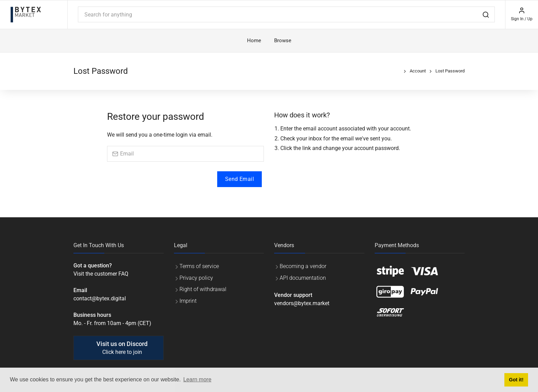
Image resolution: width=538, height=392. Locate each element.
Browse (283, 41)
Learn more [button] (197, 379)
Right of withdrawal (203, 289)
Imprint (188, 301)
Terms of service (199, 266)
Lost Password (450, 71)
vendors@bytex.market (302, 303)
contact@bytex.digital (100, 298)
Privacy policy (196, 278)
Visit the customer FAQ (101, 274)
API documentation (303, 278)
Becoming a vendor (303, 266)
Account (418, 71)
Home (254, 41)
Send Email (239, 179)
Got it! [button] (516, 380)
